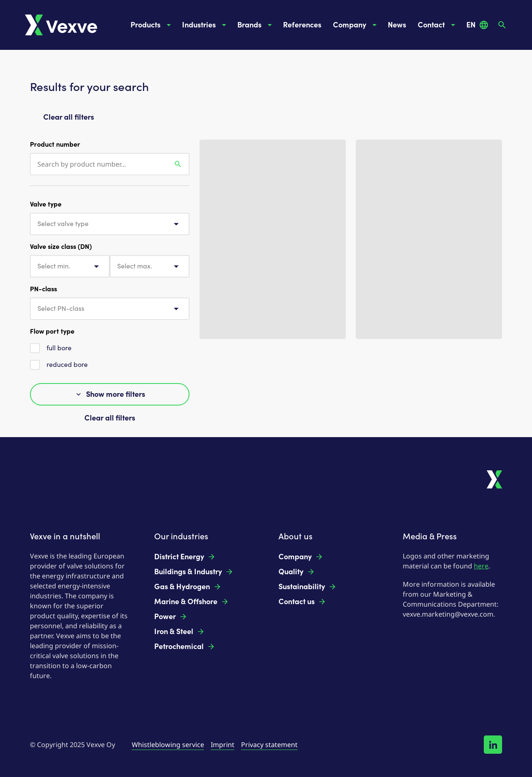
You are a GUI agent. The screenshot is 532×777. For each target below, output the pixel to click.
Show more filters (110, 394)
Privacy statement (269, 745)
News (397, 25)
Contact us (302, 602)
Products (152, 25)
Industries (206, 25)
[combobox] (110, 224)
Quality (297, 572)
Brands (256, 25)
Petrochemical (185, 647)
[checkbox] (35, 348)
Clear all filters (69, 117)
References (302, 25)
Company (356, 25)
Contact (438, 25)
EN (478, 25)
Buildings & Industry (194, 572)
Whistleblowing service (168, 745)
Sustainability (308, 587)
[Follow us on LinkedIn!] (493, 745)
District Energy (185, 557)
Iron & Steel (180, 632)
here (481, 566)
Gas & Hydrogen (188, 587)
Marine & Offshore (192, 602)
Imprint (223, 745)
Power (171, 617)
